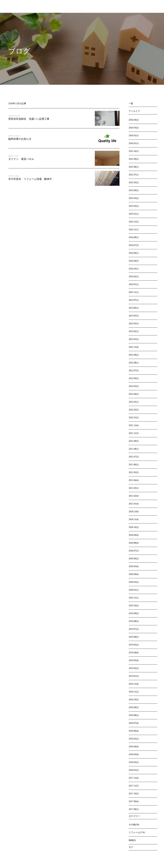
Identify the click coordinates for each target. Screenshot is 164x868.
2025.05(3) (134, 183)
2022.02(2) (134, 410)
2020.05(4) (134, 566)
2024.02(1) (134, 277)
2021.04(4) (134, 480)
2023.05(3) (134, 316)
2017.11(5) (133, 786)
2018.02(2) (134, 762)
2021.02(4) (134, 496)
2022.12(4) (134, 347)
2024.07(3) (134, 245)
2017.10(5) (134, 794)
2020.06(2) (134, 559)
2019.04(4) (134, 653)
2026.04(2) (134, 120)
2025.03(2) (134, 198)
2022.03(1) (134, 402)
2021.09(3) (134, 441)
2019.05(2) (134, 645)
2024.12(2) (134, 222)
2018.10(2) (134, 700)
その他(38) (134, 825)
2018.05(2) (134, 739)
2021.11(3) (133, 433)
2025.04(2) (134, 190)
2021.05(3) (134, 472)
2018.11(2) (133, 692)
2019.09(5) (134, 613)
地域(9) (132, 840)
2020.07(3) (134, 551)
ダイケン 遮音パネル (22, 159)
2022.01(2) (134, 418)
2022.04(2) (134, 394)
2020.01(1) (134, 590)
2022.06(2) (134, 378)
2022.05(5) (134, 386)
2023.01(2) (134, 339)
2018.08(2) (134, 715)
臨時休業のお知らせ (20, 139)
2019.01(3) (134, 676)
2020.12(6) (134, 512)
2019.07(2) (134, 629)
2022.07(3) (134, 371)
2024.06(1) (134, 253)
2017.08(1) (134, 809)
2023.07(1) (134, 300)
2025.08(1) (134, 167)
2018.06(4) (134, 731)
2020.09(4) (134, 535)
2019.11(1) (133, 598)
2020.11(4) (133, 519)
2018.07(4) (134, 723)
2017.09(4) (134, 801)
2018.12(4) (134, 684)
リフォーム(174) (137, 832)
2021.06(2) (134, 465)
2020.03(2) (134, 582)
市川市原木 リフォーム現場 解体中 (30, 179)
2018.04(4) (134, 747)
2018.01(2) (134, 770)
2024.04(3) (134, 261)
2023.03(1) (134, 324)
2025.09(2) (134, 159)
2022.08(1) (134, 363)
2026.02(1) (134, 136)
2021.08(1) (134, 449)
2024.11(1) (133, 230)
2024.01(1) (134, 284)
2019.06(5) (134, 637)
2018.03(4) (134, 754)
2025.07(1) (134, 175)
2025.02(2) (134, 206)
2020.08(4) (134, 543)
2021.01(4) (134, 504)
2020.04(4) (134, 574)
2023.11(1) (133, 292)
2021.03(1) (134, 488)
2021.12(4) (134, 425)
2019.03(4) (134, 660)
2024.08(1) (134, 237)
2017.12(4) (134, 778)
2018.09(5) (134, 707)
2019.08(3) (134, 621)
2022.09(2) (134, 355)
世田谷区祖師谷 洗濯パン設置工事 (29, 119)
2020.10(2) (134, 527)
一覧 (131, 104)
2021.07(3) (134, 457)
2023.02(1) (134, 331)
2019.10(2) (134, 606)
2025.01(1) (134, 214)
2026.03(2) (134, 128)
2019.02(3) (134, 668)
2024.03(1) (134, 269)
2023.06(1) (134, 308)
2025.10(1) (134, 151)
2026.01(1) (134, 143)
